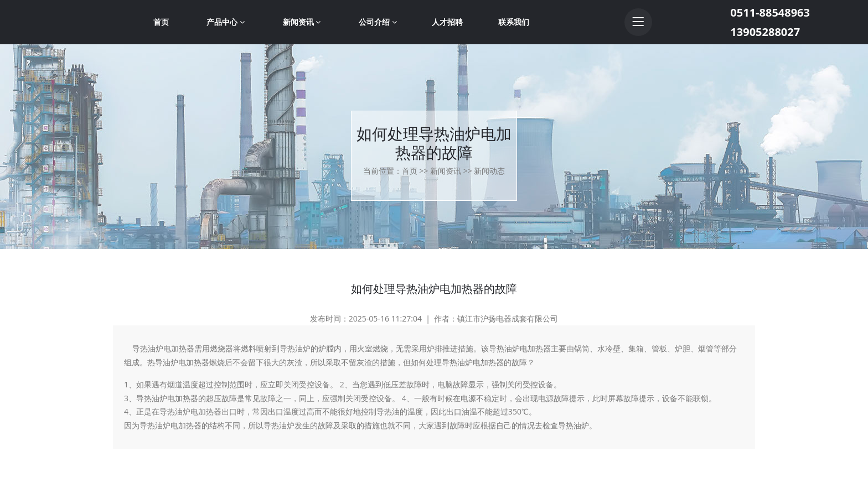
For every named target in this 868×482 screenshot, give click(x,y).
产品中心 (226, 22)
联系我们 (514, 22)
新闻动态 (489, 171)
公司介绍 (378, 22)
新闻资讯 (302, 22)
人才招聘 (447, 22)
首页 (161, 22)
